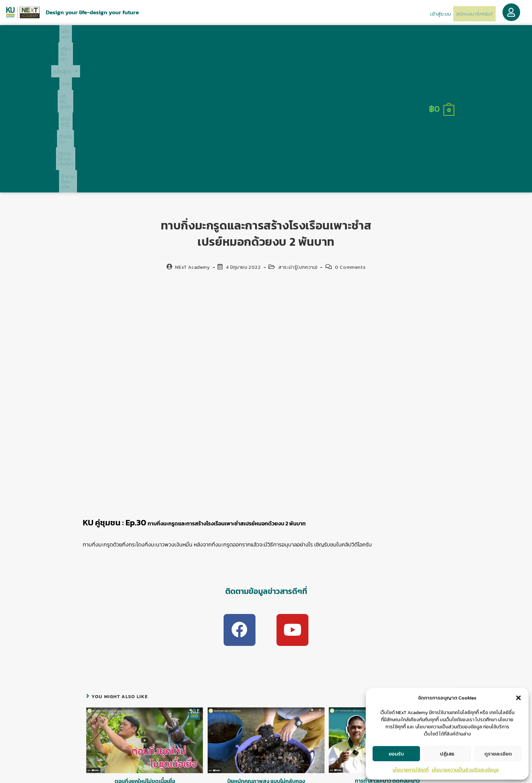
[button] (518, 698)
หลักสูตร (177, 36)
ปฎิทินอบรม (228, 36)
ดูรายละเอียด (498, 754)
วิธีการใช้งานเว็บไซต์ (325, 36)
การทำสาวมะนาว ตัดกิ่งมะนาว (387, 639)
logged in (197, 695)
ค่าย (203, 36)
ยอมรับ (396, 754)
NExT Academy (192, 122)
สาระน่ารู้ (258, 36)
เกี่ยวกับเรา (144, 36)
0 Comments (350, 122)
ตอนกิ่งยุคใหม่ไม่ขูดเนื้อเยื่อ (145, 639)
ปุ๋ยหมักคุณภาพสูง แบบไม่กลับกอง (266, 639)
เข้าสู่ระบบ (429, 13)
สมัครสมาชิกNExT (471, 14)
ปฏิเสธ (447, 754)
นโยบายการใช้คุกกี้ (411, 770)
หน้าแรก (115, 36)
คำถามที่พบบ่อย (370, 36)
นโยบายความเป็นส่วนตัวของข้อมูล (465, 770)
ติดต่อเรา (285, 36)
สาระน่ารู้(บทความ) (298, 122)
